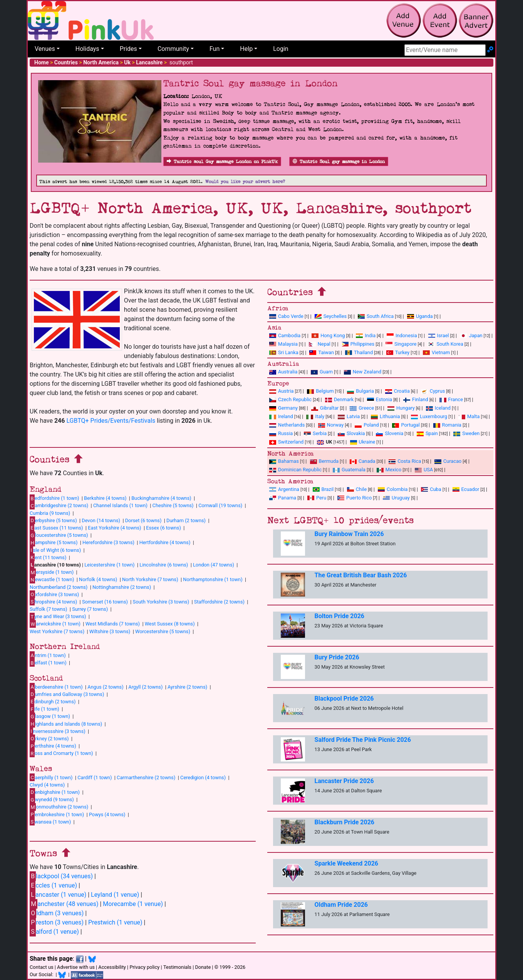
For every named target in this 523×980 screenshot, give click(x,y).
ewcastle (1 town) (52, 580)
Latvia (349, 416)
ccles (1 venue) (53, 885)
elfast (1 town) (48, 663)
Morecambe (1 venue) (133, 904)
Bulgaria (360, 391)
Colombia (393, 489)
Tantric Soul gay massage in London (339, 162)
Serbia (315, 433)
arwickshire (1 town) (55, 624)
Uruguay (396, 498)
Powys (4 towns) (107, 814)
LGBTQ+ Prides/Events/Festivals (111, 421)
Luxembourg (429, 416)
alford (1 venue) (54, 932)
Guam (322, 372)
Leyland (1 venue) (115, 895)
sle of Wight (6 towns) (55, 550)
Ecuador (466, 489)
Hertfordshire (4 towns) (165, 542)
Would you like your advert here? (245, 182)
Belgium (320, 391)
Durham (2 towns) (186, 520)
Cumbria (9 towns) (50, 513)
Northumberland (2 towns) (59, 587)
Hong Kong (328, 335)
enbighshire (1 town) (55, 792)
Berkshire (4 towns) (105, 498)
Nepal (320, 344)
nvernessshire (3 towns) (58, 731)
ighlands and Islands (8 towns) (66, 724)
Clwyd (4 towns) (47, 785)
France (451, 399)
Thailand (359, 352)
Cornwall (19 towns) (220, 505)
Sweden (466, 433)
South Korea (445, 344)
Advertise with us (76, 967)
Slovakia (351, 433)
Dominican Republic (295, 470)
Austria (282, 391)
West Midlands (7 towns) (113, 624)
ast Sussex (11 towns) (56, 528)
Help (246, 49)
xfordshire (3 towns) (54, 594)
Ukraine (363, 442)
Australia (283, 372)
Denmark (339, 399)
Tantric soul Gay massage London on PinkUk (222, 162)
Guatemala (349, 470)
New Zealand (363, 372)
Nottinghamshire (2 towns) (122, 587)
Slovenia (390, 433)
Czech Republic (290, 399)
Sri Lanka (284, 352)
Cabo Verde (286, 316)
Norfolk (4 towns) (98, 579)
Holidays (87, 49)
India (366, 335)
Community (173, 49)
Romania (448, 425)
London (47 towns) (214, 565)
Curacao (448, 461)
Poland (367, 425)
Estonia (380, 399)
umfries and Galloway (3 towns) (67, 694)
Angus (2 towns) (105, 687)
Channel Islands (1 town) (120, 505)
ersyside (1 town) (52, 572)
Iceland (438, 408)
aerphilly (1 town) (51, 777)
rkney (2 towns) (49, 738)
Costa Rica (405, 461)
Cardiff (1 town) (95, 777)
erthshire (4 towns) (53, 746)
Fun (215, 49)
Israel (439, 335)
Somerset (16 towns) (105, 602)
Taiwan (322, 352)
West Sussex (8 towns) (170, 624)
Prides (128, 49)
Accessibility (112, 967)
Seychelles (331, 316)
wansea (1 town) (50, 822)
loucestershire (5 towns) (59, 535)
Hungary (401, 408)
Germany (283, 408)
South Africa (376, 316)
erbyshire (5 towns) (53, 520)
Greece (362, 408)
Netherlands (287, 425)
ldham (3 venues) (57, 913)
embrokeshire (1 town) (57, 814)
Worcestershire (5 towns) (163, 631)
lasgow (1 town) (50, 716)
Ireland (281, 416)
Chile (357, 489)
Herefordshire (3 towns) (108, 542)
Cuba (431, 489)
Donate (203, 967)
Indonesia (402, 335)
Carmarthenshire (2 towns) (146, 777)
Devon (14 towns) (101, 520)
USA (424, 470)
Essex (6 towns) (163, 528)
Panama (283, 498)
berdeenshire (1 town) (56, 687)
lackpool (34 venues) (61, 876)
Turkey (398, 352)
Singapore (401, 344)
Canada (363, 461)
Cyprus (433, 391)
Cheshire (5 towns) (173, 505)
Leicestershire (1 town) (109, 565)
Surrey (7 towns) (90, 609)
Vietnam (436, 352)
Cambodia (285, 335)
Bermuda (324, 461)
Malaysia (283, 344)
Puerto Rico (355, 498)
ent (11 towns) (48, 557)
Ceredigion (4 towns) (203, 777)
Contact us (42, 967)
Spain (427, 433)
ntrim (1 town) (48, 655)
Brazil (323, 489)
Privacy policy (144, 967)
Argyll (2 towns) (145, 687)
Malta (469, 416)
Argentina (284, 489)
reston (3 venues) (57, 922)
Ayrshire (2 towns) (187, 687)
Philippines (358, 344)
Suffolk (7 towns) (48, 609)
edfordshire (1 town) (54, 498)
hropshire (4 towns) (53, 602)
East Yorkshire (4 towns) (114, 528)
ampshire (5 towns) (54, 543)
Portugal (406, 425)
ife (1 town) (44, 709)
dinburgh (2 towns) (53, 701)
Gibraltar (325, 408)
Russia (281, 433)
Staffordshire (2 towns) (219, 602)
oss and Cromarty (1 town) (61, 753)
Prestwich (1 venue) (115, 922)
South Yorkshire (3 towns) (161, 602)
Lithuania (385, 416)
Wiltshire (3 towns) (110, 631)
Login (281, 49)
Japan (471, 335)
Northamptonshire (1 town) (213, 579)
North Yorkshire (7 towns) (150, 579)
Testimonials (177, 967)
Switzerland (286, 442)
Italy (315, 416)
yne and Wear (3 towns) (58, 617)
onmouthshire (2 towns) (59, 807)
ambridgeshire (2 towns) (59, 506)
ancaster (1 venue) (58, 895)
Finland (416, 399)
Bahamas (284, 461)
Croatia (397, 391)
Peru (317, 498)
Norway (331, 425)
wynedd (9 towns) (52, 800)
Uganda (420, 316)
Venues (45, 49)
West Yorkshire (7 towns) (57, 631)
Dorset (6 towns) (143, 520)
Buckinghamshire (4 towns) (161, 498)
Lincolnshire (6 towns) (164, 565)
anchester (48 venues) (64, 904)
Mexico (389, 470)
